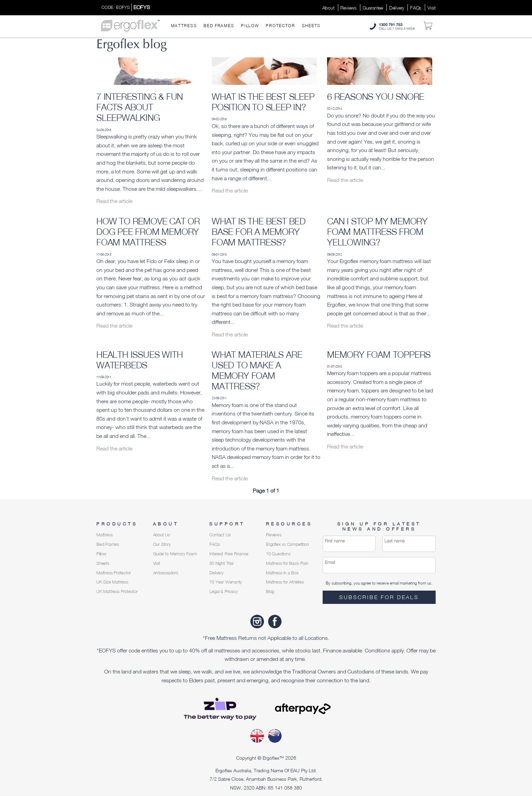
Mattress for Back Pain (287, 563)
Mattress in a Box (282, 573)
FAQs (416, 8)
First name (335, 541)
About (328, 8)
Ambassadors (166, 573)
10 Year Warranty (226, 582)
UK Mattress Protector (117, 591)
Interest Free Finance (229, 554)
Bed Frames (219, 26)
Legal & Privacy (223, 591)
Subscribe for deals (379, 597)
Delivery (397, 8)
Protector (280, 26)
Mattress (184, 26)
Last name (395, 541)
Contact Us (220, 535)
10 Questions (278, 554)
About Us (161, 535)
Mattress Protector (113, 573)
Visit (432, 8)
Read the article (114, 201)
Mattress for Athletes (285, 582)
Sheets (311, 26)
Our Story (162, 544)
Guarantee (373, 8)
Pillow (250, 26)
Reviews (348, 8)
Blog (270, 591)
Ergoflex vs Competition (287, 544)
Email (330, 562)
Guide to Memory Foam (175, 554)
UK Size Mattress (112, 582)
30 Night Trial (221, 563)
